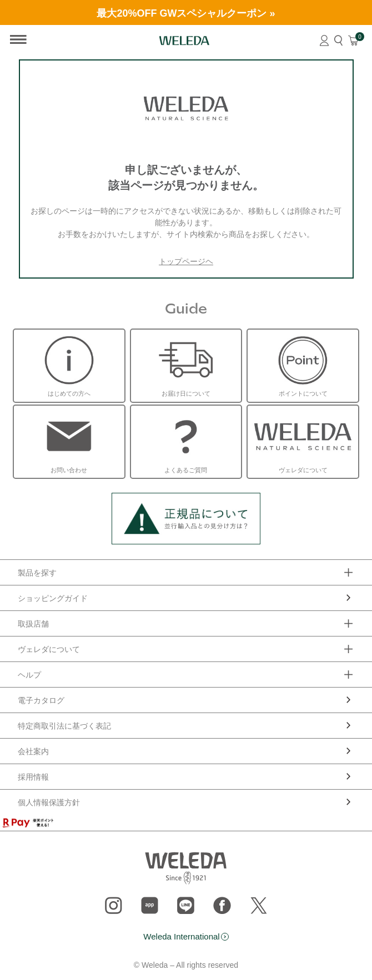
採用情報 (33, 777)
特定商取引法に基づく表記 (64, 726)
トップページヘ (186, 261)
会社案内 (33, 751)
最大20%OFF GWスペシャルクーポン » (186, 13)
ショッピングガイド (53, 598)
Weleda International (181, 936)
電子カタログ (41, 700)
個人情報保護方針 (49, 802)
